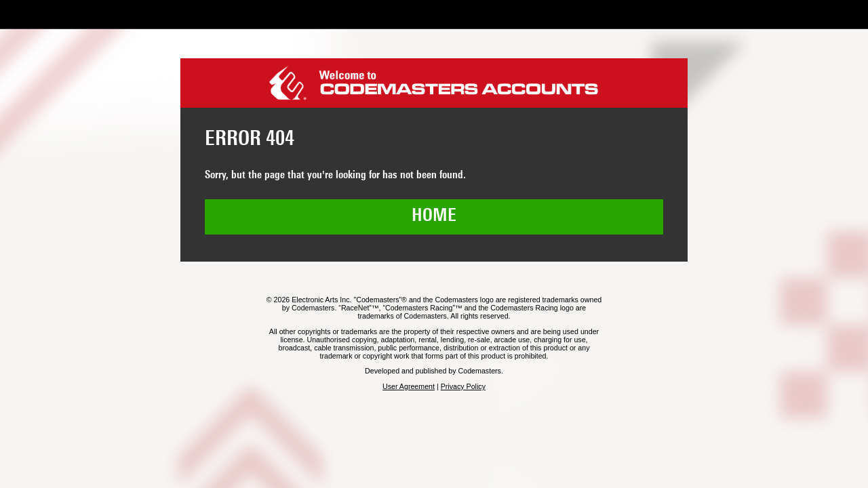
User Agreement (409, 386)
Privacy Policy (463, 386)
